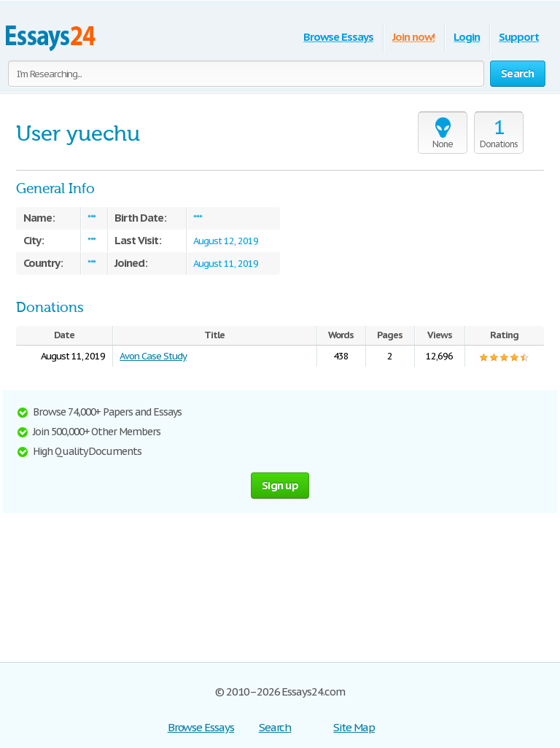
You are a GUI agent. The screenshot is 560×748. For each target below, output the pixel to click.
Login (467, 37)
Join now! (414, 37)
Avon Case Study (153, 356)
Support (519, 37)
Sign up (280, 485)
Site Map (354, 727)
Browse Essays (338, 37)
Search (275, 727)
